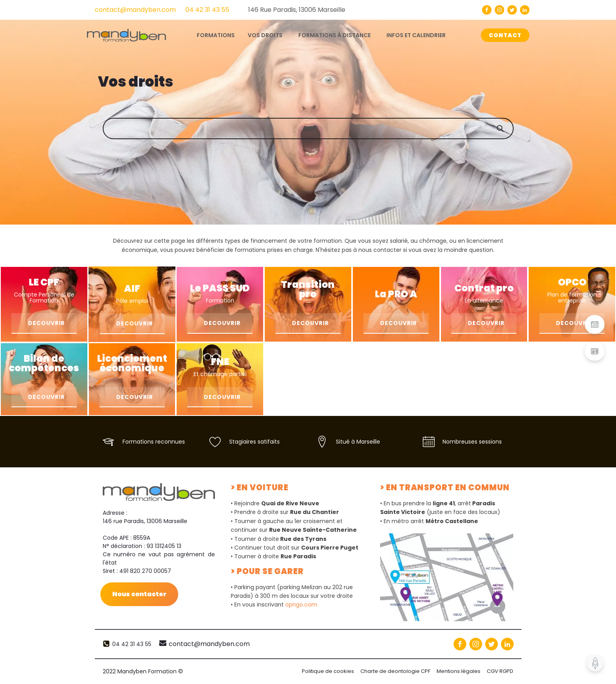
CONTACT (505, 35)
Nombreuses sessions (472, 442)
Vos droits (265, 35)
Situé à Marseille (358, 442)
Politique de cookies (328, 671)
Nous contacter (139, 594)
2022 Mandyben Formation (143, 671)
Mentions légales (459, 671)
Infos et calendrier (416, 35)
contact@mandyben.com (135, 10)
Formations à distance (334, 35)
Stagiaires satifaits (254, 442)
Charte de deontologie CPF (395, 671)
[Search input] (316, 128)
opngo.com (301, 605)
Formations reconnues (154, 442)
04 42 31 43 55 (207, 10)
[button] (595, 325)
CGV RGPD (500, 671)
